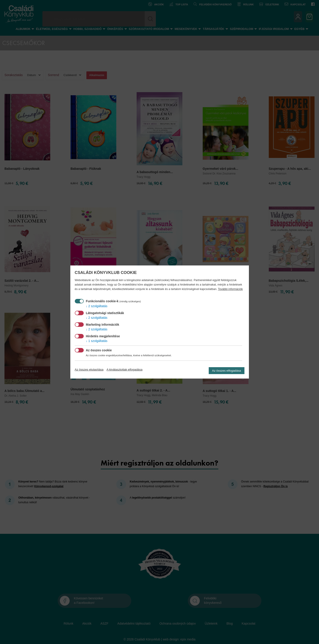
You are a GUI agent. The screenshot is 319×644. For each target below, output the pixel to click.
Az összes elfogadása (227, 371)
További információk (230, 289)
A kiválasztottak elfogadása (124, 370)
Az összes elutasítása (89, 370)
